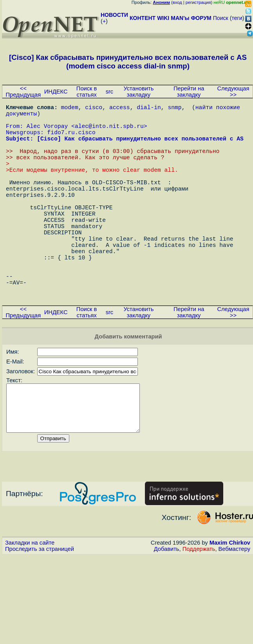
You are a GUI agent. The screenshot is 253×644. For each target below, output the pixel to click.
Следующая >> (233, 92)
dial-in (149, 108)
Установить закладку (138, 92)
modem (70, 108)
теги (237, 18)
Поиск (221, 18)
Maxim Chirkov (230, 599)
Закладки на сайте (30, 599)
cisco (94, 108)
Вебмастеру (234, 605)
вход (177, 2)
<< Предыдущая (23, 92)
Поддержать (199, 605)
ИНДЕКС (56, 92)
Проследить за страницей (40, 605)
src (110, 92)
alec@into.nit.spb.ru (109, 132)
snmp (174, 108)
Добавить (167, 605)
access (120, 108)
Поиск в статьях (87, 92)
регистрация (198, 2)
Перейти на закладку (189, 92)
